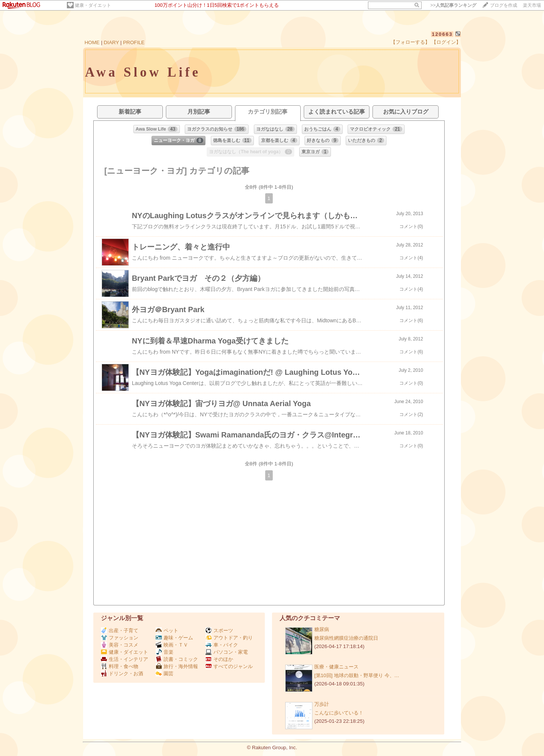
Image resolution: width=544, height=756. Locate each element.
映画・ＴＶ (172, 645)
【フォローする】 (410, 42)
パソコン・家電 (227, 652)
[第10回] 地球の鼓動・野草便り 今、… (357, 675)
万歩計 (322, 704)
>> (453, 5)
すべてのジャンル (229, 666)
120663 (442, 34)
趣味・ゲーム (174, 638)
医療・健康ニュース (336, 667)
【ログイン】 (446, 42)
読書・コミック (177, 659)
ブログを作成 (504, 5)
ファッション (120, 638)
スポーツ (219, 631)
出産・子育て (120, 631)
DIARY (111, 42)
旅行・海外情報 (177, 666)
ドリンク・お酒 (122, 674)
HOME (92, 42)
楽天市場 (532, 5)
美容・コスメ (120, 645)
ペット (167, 631)
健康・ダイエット (93, 5)
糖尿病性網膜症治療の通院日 (346, 638)
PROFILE (134, 42)
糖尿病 (322, 629)
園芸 (165, 674)
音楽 (165, 652)
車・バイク (222, 645)
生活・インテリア (124, 659)
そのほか (219, 659)
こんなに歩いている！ (339, 713)
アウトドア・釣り (229, 638)
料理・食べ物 (120, 666)
